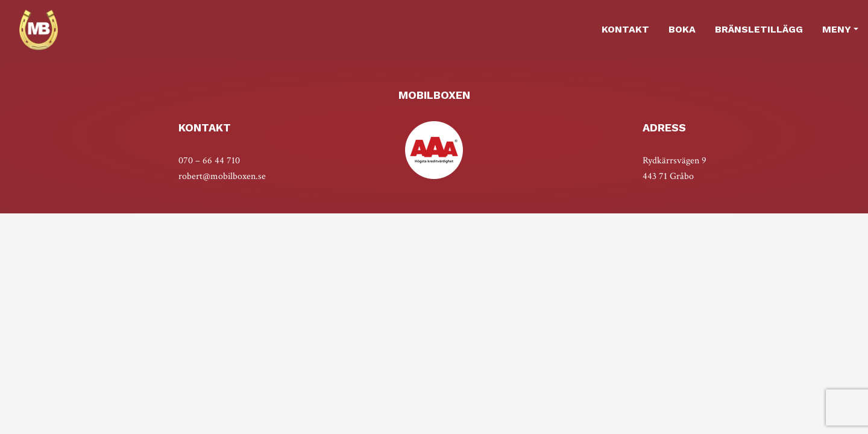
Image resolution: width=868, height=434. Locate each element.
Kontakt (625, 29)
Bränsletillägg (759, 29)
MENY (837, 29)
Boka (682, 29)
